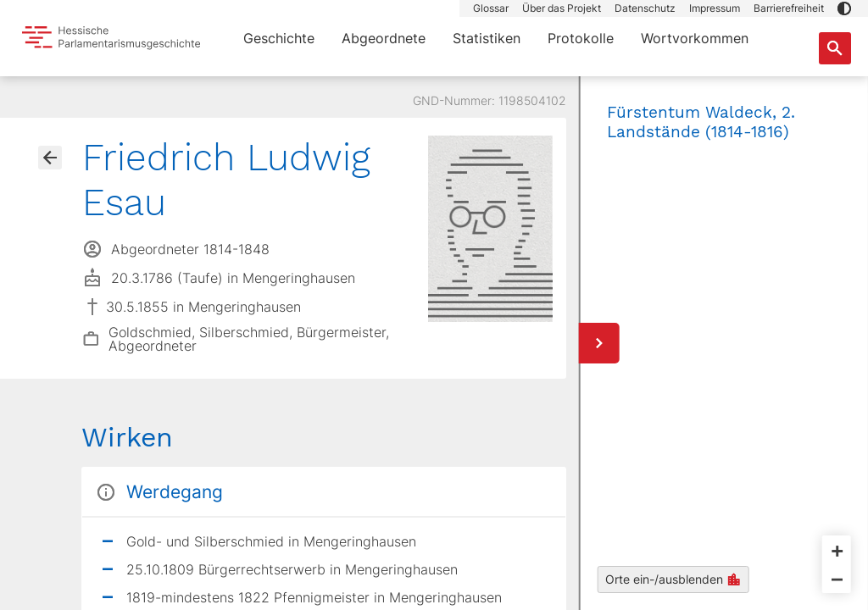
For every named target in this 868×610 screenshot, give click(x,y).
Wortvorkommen (695, 38)
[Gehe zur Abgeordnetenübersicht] (50, 158)
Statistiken (487, 38)
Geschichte (279, 38)
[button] (844, 8)
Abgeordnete (384, 38)
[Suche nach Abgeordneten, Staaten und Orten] (835, 48)
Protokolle (581, 38)
